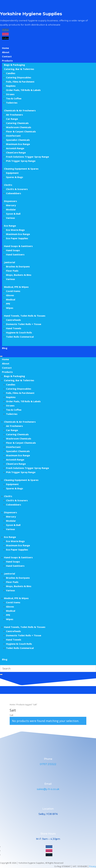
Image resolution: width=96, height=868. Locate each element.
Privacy (93, 866)
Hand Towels (14, 328)
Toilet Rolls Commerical (20, 337)
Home (5, 48)
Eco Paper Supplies (17, 238)
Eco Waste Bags (15, 230)
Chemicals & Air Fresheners (20, 110)
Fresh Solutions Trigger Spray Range (28, 157)
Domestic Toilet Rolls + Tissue (24, 324)
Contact (7, 56)
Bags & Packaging (14, 65)
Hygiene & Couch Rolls (19, 332)
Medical (11, 299)
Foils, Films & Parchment (20, 82)
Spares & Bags (15, 177)
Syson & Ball (13, 214)
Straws (10, 94)
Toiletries (12, 103)
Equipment (12, 173)
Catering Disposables (19, 77)
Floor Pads (12, 271)
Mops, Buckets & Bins (19, 275)
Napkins (11, 86)
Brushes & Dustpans (18, 266)
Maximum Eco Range (18, 144)
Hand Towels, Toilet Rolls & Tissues (25, 316)
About (6, 52)
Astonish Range (15, 148)
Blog (5, 348)
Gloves (10, 295)
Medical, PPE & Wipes (16, 287)
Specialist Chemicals (18, 140)
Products (7, 61)
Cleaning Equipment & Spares (21, 169)
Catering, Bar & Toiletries (19, 69)
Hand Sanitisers (15, 254)
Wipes (10, 308)
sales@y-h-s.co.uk (48, 789)
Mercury (11, 205)
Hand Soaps (13, 250)
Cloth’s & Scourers (17, 189)
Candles (11, 73)
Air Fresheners (14, 115)
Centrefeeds (13, 320)
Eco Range (10, 226)
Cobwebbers (14, 193)
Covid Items (13, 291)
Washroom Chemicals (19, 127)
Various (11, 218)
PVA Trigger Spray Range (21, 161)
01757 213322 (48, 764)
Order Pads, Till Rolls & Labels (23, 90)
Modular (11, 209)
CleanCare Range (16, 152)
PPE (8, 304)
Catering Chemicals (17, 123)
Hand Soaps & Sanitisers (18, 246)
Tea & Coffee (14, 98)
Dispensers (11, 201)
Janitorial (10, 262)
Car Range (12, 119)
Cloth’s (8, 185)
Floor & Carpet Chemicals (21, 131)
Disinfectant (13, 136)
